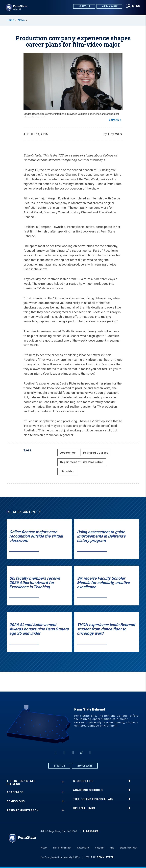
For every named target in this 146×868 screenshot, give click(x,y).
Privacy (44, 848)
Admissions (16, 801)
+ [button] (63, 782)
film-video (67, 471)
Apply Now (109, 7)
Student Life (83, 781)
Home (10, 20)
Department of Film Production (82, 462)
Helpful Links (84, 808)
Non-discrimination (62, 848)
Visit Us (84, 7)
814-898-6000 (91, 831)
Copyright (100, 848)
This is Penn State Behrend (21, 783)
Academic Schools (88, 790)
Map (112, 848)
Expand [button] (114, 120)
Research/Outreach (23, 810)
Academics (68, 453)
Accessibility (83, 848)
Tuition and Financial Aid (93, 799)
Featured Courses (96, 453)
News (21, 20)
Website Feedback (129, 848)
